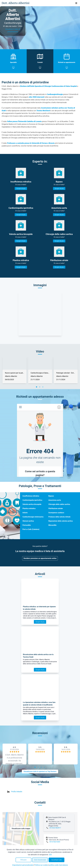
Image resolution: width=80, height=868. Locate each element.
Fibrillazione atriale (56, 508)
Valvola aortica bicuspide (32, 504)
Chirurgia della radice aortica (59, 504)
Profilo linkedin (17, 792)
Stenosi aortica (28, 521)
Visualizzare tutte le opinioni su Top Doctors (40, 771)
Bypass (51, 496)
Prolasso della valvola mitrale (59, 517)
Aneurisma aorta (55, 500)
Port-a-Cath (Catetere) (31, 529)
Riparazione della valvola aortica (61, 521)
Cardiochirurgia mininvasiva (33, 517)
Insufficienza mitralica (31, 496)
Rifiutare (23, 860)
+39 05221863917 (55, 828)
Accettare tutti (57, 860)
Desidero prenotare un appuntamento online (40, 558)
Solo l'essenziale (40, 860)
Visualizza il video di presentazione (13, 30)
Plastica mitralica (29, 508)
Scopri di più (21, 189)
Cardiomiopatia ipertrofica (32, 500)
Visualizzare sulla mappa (21, 829)
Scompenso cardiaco (56, 513)
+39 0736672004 (55, 842)
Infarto (25, 513)
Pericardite (27, 525)
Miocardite (52, 525)
